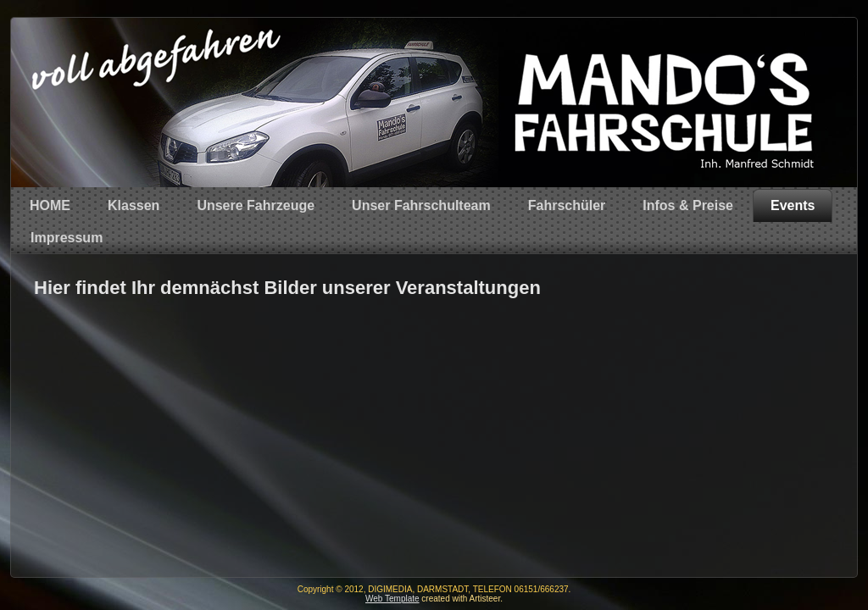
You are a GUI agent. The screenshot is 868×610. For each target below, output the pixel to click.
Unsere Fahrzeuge (256, 205)
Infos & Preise (688, 205)
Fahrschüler (567, 205)
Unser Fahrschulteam (421, 205)
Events (793, 205)
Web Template (392, 599)
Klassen (134, 205)
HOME (50, 205)
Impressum (67, 238)
